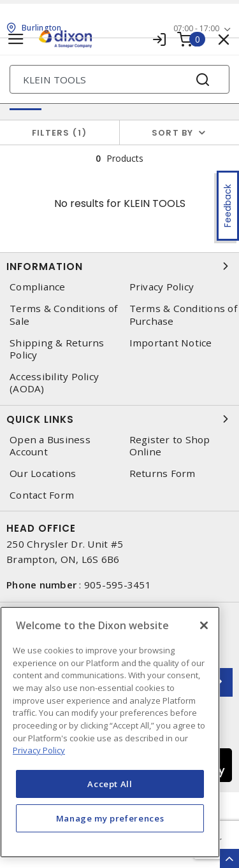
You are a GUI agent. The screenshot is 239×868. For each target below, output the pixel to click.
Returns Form (163, 473)
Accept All (110, 784)
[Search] (119, 79)
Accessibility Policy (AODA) (54, 383)
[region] (110, 732)
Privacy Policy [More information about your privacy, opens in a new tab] (39, 750)
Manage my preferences (110, 818)
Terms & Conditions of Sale (63, 315)
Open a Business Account (50, 446)
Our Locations (43, 473)
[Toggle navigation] (16, 39)
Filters (60, 133)
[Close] (204, 625)
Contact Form (42, 495)
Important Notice (171, 343)
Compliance (38, 287)
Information (119, 266)
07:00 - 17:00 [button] (196, 28)
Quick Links (119, 419)
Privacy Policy (162, 287)
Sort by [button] (173, 133)
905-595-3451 (118, 585)
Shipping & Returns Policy (57, 349)
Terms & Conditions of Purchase (183, 315)
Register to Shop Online (170, 446)
